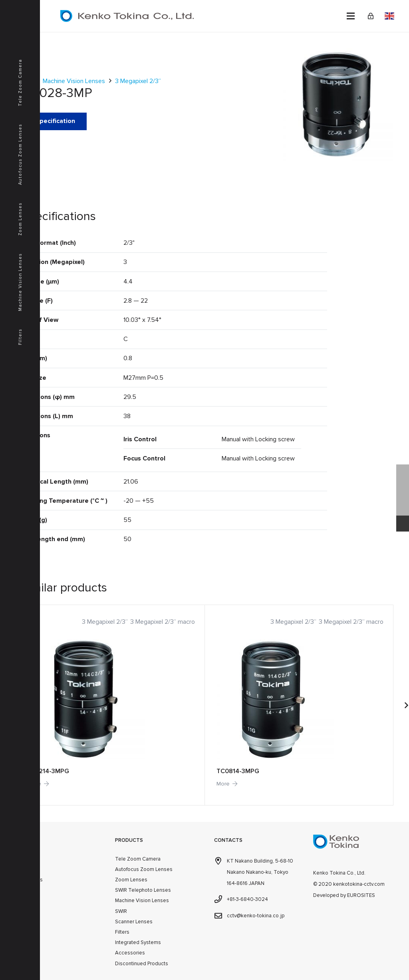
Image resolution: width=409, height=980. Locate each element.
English (389, 16)
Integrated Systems (138, 942)
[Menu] (351, 16)
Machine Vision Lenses (74, 81)
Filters (122, 932)
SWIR (121, 911)
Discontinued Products (142, 964)
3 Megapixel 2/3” (138, 81)
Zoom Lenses (131, 880)
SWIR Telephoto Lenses (143, 890)
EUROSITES (361, 895)
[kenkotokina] (127, 16)
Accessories (130, 953)
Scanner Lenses (134, 922)
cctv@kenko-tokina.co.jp (256, 916)
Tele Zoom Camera (138, 859)
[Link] (371, 16)
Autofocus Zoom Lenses (144, 869)
